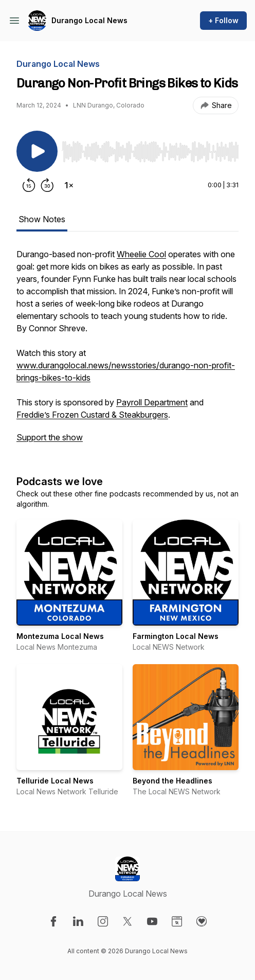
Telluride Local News (55, 781)
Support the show (50, 437)
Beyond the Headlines (172, 781)
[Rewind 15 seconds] (29, 185)
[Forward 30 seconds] (47, 185)
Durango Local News (89, 20)
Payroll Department (152, 402)
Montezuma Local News (60, 636)
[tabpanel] (128, 351)
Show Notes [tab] (42, 219)
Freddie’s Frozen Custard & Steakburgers (92, 415)
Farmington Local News (176, 636)
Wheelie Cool (141, 254)
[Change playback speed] (69, 185)
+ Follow (223, 20)
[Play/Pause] (37, 151)
